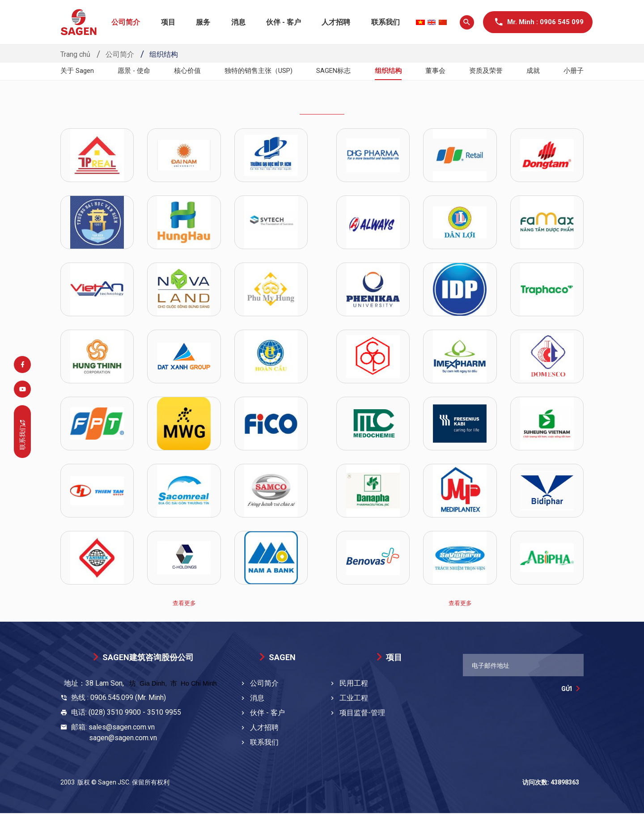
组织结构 (391, 71)
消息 (238, 22)
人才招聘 (336, 22)
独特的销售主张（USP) (260, 71)
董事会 (437, 71)
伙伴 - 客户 (284, 22)
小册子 (573, 71)
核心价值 (188, 71)
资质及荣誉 (487, 71)
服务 (203, 22)
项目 (168, 22)
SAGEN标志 (337, 71)
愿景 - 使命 (135, 71)
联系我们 (386, 22)
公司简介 (126, 22)
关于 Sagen (78, 71)
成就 (534, 71)
